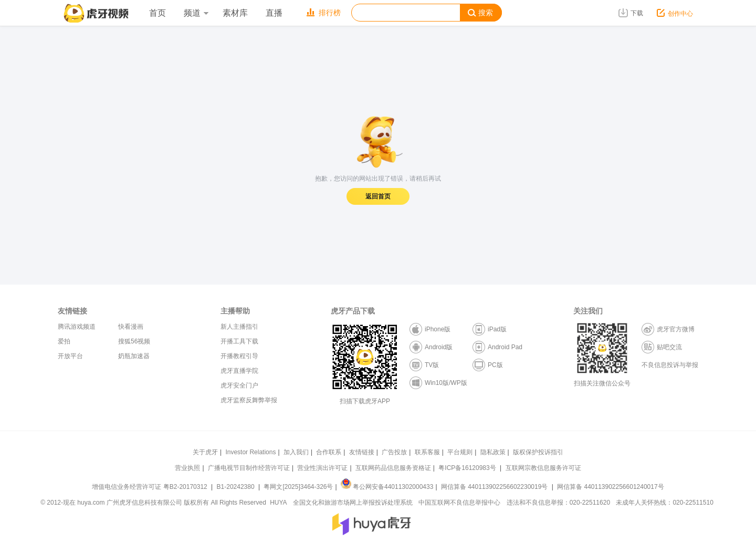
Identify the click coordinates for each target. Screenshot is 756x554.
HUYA (278, 503)
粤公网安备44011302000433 (387, 487)
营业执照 (187, 468)
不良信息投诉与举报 (670, 365)
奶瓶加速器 (134, 356)
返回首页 (378, 196)
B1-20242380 (237, 487)
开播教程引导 (239, 356)
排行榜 (324, 13)
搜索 (480, 13)
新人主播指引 (239, 327)
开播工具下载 (239, 341)
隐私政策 (493, 452)
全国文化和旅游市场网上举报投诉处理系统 (353, 503)
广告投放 (394, 452)
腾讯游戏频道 (77, 327)
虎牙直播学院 (239, 371)
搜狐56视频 (134, 341)
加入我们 (296, 452)
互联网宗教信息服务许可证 (543, 468)
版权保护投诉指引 (538, 452)
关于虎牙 (205, 452)
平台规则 (460, 452)
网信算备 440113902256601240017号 (610, 487)
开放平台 (70, 356)
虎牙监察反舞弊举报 (249, 400)
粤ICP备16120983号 (467, 468)
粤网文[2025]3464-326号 (298, 487)
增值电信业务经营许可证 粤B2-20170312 (150, 487)
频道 (196, 13)
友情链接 (362, 452)
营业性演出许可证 (322, 468)
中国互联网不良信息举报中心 (459, 503)
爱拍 (64, 341)
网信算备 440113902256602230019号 (495, 487)
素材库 (235, 13)
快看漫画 (131, 327)
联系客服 (427, 452)
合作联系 (329, 452)
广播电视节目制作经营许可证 (249, 468)
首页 (157, 13)
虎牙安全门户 (239, 385)
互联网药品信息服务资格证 (393, 468)
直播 (274, 13)
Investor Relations (250, 452)
